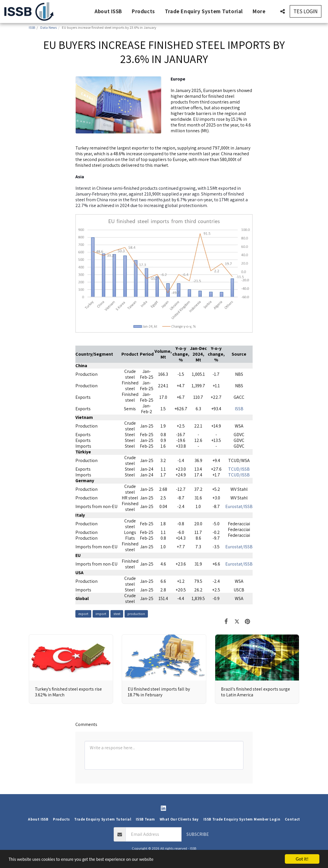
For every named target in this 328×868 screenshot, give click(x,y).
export (83, 614)
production (136, 614)
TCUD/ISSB (239, 469)
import (101, 614)
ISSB (239, 409)
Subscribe (198, 834)
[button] (282, 11)
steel (117, 614)
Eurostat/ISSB (239, 506)
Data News (48, 27)
